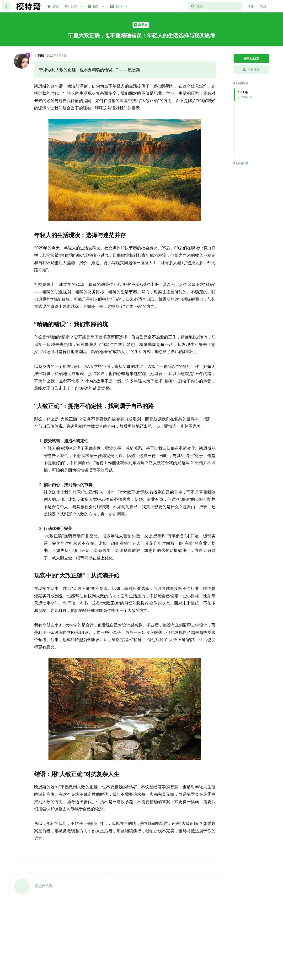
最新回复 (241, 163)
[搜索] (215, 6)
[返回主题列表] (6, 6)
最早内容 (241, 83)
